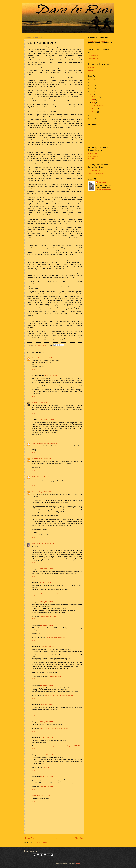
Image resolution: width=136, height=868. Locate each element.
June (94, 100)
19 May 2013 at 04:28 (47, 685)
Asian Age (91, 70)
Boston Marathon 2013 (98, 105)
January (95, 112)
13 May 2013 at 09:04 (47, 602)
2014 (92, 91)
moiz (33, 476)
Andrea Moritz (92, 154)
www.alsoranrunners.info (96, 173)
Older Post (79, 838)
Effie (33, 796)
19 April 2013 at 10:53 (45, 459)
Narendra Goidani (38, 358)
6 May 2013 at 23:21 (46, 583)
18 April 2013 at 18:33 (46, 403)
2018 (92, 80)
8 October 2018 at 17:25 (43, 796)
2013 (92, 94)
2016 (92, 86)
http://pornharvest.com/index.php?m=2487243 (59, 695)
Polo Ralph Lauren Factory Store (56, 637)
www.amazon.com (94, 56)
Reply (34, 369)
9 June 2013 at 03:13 (47, 776)
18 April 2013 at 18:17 (51, 375)
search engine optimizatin (48, 616)
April (93, 103)
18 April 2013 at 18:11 (51, 358)
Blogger (77, 864)
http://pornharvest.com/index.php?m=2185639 (54, 593)
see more (47, 767)
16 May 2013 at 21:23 (47, 646)
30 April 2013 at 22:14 (47, 569)
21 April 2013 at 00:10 (45, 492)
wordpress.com (45, 713)
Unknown (35, 459)
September (95, 97)
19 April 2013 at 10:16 (47, 420)
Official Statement (55, 676)
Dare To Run (102, 182)
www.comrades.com (94, 171)
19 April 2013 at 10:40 (51, 443)
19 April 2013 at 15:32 (42, 476)
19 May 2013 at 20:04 (47, 704)
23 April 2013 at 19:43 (49, 544)
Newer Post (29, 838)
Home (55, 838)
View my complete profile (104, 190)
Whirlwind (35, 403)
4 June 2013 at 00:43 (47, 755)
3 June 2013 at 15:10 (47, 737)
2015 (92, 88)
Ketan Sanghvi (36, 544)
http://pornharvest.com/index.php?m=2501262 (54, 728)
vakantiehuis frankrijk (47, 787)
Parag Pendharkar (38, 443)
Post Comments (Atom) (40, 842)
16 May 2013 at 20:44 (47, 625)
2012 (92, 116)
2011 (92, 119)
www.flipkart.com (93, 58)
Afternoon (91, 68)
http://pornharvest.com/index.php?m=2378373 (66, 746)
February (95, 109)
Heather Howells (93, 156)
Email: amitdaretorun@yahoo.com (99, 41)
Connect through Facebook (96, 44)
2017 (92, 83)
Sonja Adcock (92, 159)
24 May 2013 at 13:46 (47, 722)
